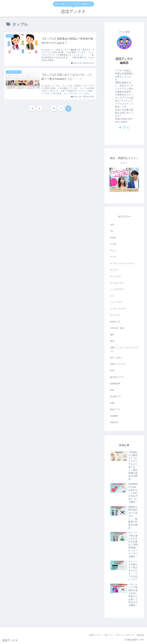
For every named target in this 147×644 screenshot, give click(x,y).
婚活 (112, 341)
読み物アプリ (116, 396)
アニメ (113, 250)
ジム (112, 296)
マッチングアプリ (118, 309)
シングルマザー (117, 289)
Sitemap (140, 635)
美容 (112, 390)
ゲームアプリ (116, 276)
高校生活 (114, 422)
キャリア (114, 270)
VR (111, 231)
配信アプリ (115, 409)
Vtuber (113, 238)
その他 (113, 244)
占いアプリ (115, 315)
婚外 (112, 335)
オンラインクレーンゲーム (122, 263)
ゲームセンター (117, 283)
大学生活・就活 (117, 328)
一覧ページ (105, 635)
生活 (112, 370)
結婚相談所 (115, 384)
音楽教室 (114, 416)
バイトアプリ (116, 302)
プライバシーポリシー (123, 635)
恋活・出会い (116, 358)
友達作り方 (115, 322)
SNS (112, 225)
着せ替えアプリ (117, 377)
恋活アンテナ (91, 635)
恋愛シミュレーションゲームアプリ (124, 349)
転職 (112, 403)
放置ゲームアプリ (118, 364)
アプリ (113, 257)
